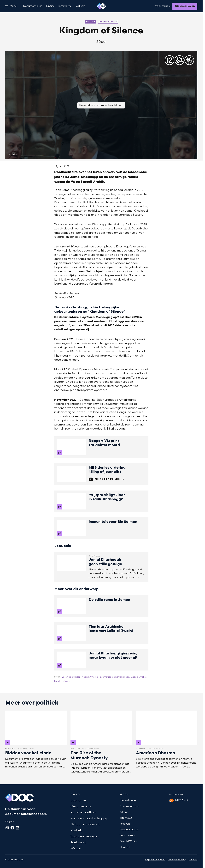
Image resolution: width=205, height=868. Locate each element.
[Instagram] (7, 828)
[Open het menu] (11, 6)
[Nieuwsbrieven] (185, 6)
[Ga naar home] (101, 6)
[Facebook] (12, 828)
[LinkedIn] (18, 828)
